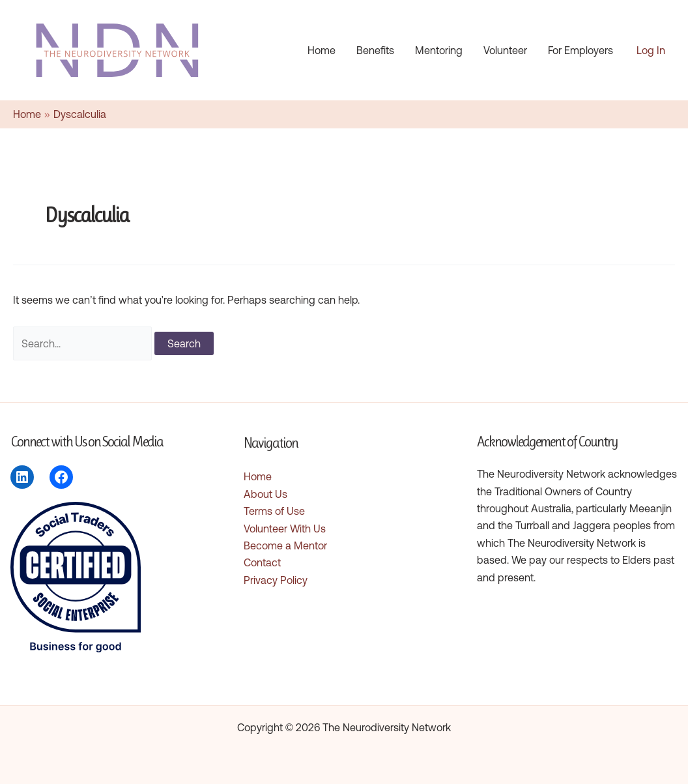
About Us (265, 494)
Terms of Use (274, 511)
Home (258, 476)
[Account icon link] (651, 50)
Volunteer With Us (285, 529)
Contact (262, 562)
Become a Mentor (285, 545)
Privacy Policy (276, 580)
